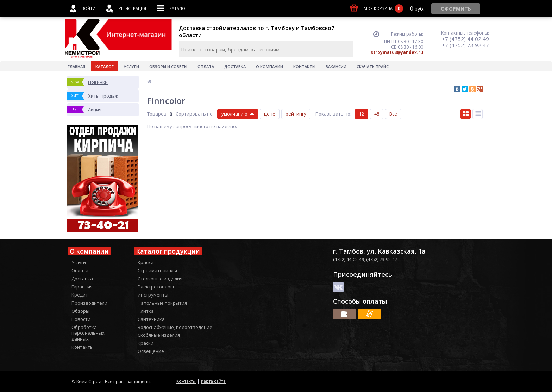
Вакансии (336, 66)
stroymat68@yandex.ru (397, 52)
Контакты (304, 66)
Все (393, 114)
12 (362, 114)
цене (270, 114)
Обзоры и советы (168, 66)
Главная (76, 66)
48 (377, 114)
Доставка (235, 66)
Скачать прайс (373, 66)
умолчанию (234, 114)
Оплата (206, 66)
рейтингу (296, 114)
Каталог (105, 66)
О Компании (269, 66)
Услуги (131, 66)
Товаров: (157, 114)
